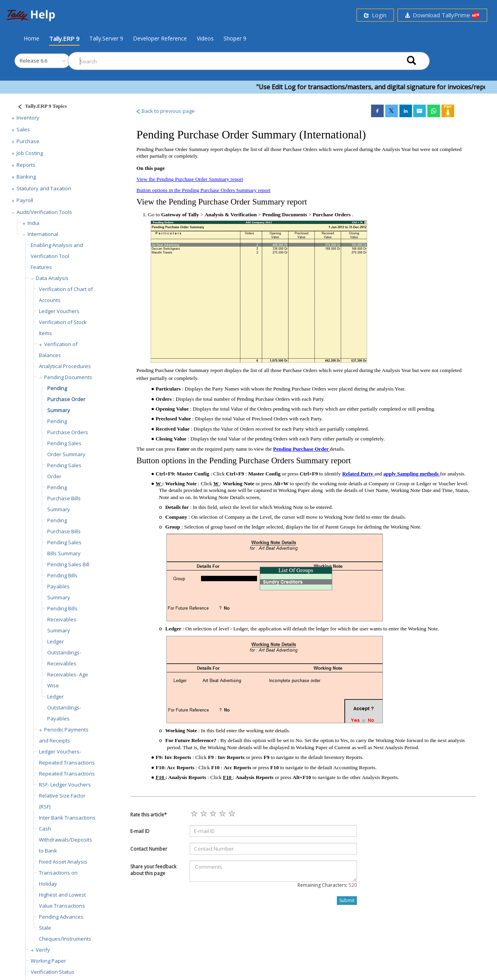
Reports (26, 165)
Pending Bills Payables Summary (62, 586)
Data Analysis (52, 278)
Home (31, 38)
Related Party (358, 474)
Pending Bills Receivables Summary (62, 619)
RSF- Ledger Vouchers (65, 785)
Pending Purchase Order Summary (66, 399)
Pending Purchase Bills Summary (64, 498)
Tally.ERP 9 (64, 39)
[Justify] (40, 107)
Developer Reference (160, 38)
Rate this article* (149, 815)
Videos (205, 38)
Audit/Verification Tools (44, 212)
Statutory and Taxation (44, 188)
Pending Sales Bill (68, 564)
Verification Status (53, 972)
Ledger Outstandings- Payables (64, 707)
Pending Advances (61, 917)
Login (375, 15)
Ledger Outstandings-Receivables (64, 652)
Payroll (25, 200)
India (33, 223)
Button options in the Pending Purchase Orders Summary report (204, 190)
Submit (347, 900)
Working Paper (48, 961)
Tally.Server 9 (106, 38)
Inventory (28, 118)
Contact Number (149, 849)
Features (41, 267)
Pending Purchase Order (301, 449)
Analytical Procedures (65, 366)
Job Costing (30, 153)
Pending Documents (68, 377)
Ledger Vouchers (59, 311)
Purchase (28, 141)
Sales (23, 129)
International (43, 234)
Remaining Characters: (327, 885)
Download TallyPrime (442, 15)
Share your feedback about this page (153, 870)
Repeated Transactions (67, 774)
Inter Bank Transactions (67, 818)
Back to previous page (165, 111)
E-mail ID (140, 831)
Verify (43, 950)
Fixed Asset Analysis (63, 862)
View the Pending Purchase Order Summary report (190, 179)
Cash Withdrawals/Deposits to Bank (66, 840)
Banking (26, 177)
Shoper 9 (235, 38)
